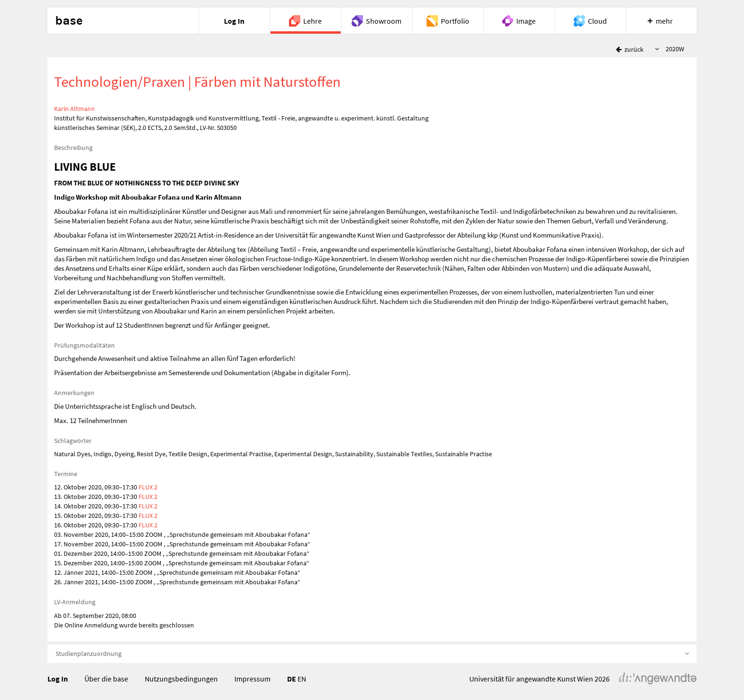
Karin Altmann (74, 109)
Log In (58, 679)
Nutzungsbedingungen (181, 679)
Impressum (252, 679)
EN (302, 679)
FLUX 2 (148, 487)
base (69, 21)
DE (292, 679)
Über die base (106, 679)
